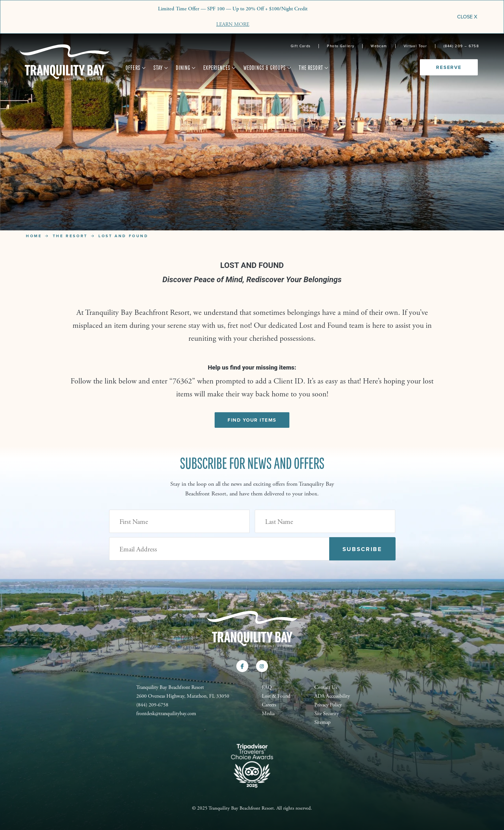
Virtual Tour (415, 46)
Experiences (220, 68)
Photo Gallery (341, 46)
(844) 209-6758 (152, 705)
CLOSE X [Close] (467, 17)
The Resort (314, 68)
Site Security (327, 714)
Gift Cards (301, 46)
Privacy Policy (328, 705)
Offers (136, 68)
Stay (161, 68)
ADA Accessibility (332, 696)
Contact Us (326, 687)
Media (268, 714)
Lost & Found (276, 696)
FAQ (267, 687)
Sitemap (322, 722)
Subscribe (362, 549)
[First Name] (179, 521)
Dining (186, 68)
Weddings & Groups (267, 68)
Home (34, 236)
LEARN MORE (233, 24)
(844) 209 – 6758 (461, 46)
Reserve (449, 67)
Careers (269, 705)
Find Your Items (252, 420)
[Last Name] (325, 521)
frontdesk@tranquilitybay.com (166, 714)
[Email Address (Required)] (219, 549)
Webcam (379, 46)
